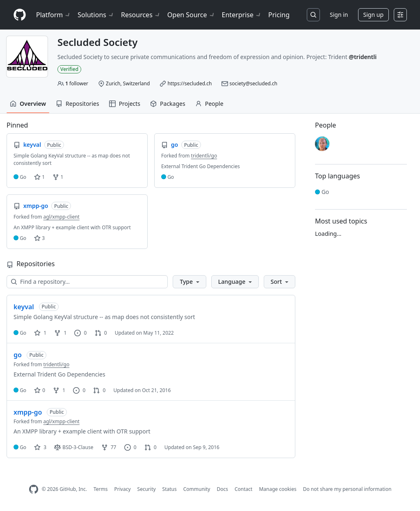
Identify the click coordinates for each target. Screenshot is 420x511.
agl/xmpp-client (62, 217)
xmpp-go (28, 412)
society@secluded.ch (254, 83)
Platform (54, 15)
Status (170, 489)
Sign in (339, 15)
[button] (189, 282)
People (209, 104)
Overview (28, 104)
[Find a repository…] (87, 282)
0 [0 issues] (80, 333)
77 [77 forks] (109, 447)
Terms (101, 489)
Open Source (191, 15)
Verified (69, 69)
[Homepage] (20, 15)
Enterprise (242, 15)
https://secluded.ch (189, 83)
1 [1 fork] (60, 333)
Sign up (373, 15)
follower (77, 83)
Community (197, 489)
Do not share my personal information (347, 489)
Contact (243, 489)
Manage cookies (277, 489)
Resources (141, 15)
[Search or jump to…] (313, 15)
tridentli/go (204, 156)
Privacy (123, 489)
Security (147, 489)
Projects (125, 104)
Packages (168, 104)
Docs (222, 489)
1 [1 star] (40, 333)
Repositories (78, 104)
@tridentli (363, 57)
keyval (24, 307)
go (18, 355)
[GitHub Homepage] (34, 489)
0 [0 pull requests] (101, 333)
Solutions (96, 15)
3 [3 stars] (40, 447)
